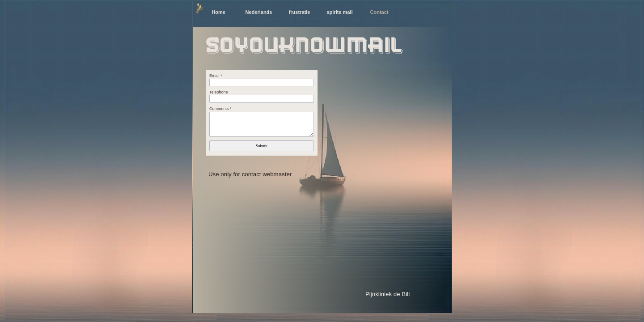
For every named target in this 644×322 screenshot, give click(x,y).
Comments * (220, 109)
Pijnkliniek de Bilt (388, 294)
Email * (216, 76)
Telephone (219, 92)
